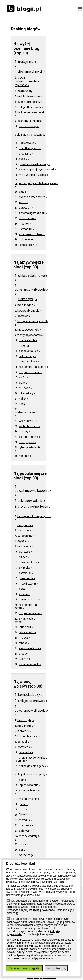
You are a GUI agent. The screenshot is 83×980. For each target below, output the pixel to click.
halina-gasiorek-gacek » (34, 766)
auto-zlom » (26, 208)
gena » (23, 850)
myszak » (23, 541)
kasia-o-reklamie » (30, 648)
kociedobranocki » (29, 311)
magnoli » (25, 224)
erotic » (24, 202)
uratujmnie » (27, 62)
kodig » (23, 404)
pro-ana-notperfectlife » (33, 197)
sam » (23, 780)
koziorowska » (28, 143)
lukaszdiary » (27, 393)
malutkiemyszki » (30, 148)
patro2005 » (26, 573)
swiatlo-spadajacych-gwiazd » (37, 170)
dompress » (25, 316)
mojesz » (25, 638)
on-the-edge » (27, 855)
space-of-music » (30, 351)
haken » (24, 399)
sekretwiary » (26, 91)
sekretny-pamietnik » (30, 121)
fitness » (24, 643)
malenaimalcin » (29, 799)
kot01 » (23, 378)
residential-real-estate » (34, 367)
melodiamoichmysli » (30, 72)
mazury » (25, 432)
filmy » (23, 815)
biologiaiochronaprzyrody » (31, 775)
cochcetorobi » (28, 340)
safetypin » (26, 831)
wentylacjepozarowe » (31, 335)
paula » (23, 804)
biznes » (24, 383)
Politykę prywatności (42, 910)
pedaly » (24, 159)
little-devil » (26, 627)
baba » (23, 589)
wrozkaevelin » (28, 421)
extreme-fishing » (30, 437)
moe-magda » (26, 305)
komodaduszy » (29, 126)
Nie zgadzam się (56, 968)
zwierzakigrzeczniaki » (33, 213)
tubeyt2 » (25, 659)
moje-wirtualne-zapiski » (34, 175)
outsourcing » (27, 356)
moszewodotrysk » (29, 330)
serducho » (24, 742)
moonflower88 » (29, 584)
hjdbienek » (24, 731)
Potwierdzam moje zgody (24, 968)
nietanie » (25, 456)
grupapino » (26, 154)
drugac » (24, 654)
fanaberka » (26, 752)
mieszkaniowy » (29, 362)
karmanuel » (27, 229)
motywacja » (25, 546)
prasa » (23, 192)
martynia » (25, 820)
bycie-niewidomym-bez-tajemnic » (28, 81)
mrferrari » (25, 346)
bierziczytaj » (27, 299)
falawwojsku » (28, 632)
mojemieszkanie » (30, 372)
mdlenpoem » (27, 240)
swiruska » (26, 568)
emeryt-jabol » (28, 442)
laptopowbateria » (30, 785)
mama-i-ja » (26, 825)
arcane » (24, 594)
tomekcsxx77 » (28, 245)
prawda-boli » (27, 578)
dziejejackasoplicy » (30, 102)
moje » (23, 810)
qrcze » (24, 844)
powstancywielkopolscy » (35, 164)
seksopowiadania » (32, 501)
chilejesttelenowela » (31, 107)
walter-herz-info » (30, 426)
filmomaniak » (28, 218)
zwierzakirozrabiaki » (32, 234)
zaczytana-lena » (30, 600)
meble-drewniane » (30, 96)
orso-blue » (24, 531)
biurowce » (26, 388)
